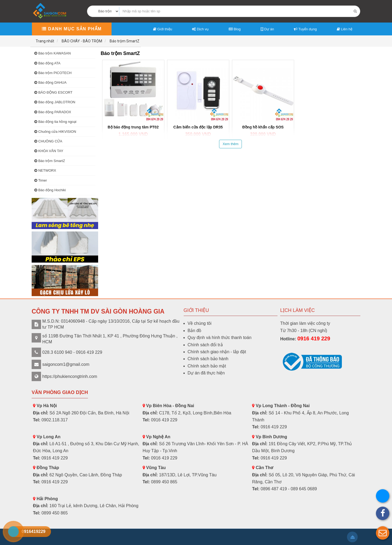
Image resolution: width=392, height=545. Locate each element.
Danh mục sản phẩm (72, 29)
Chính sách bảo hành (208, 359)
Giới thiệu (163, 29)
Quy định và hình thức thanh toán (220, 338)
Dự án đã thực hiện (206, 373)
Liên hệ (345, 29)
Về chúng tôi (200, 323)
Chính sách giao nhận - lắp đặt (217, 352)
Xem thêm (230, 144)
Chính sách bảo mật (207, 366)
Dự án (267, 29)
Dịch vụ (200, 29)
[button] (383, 533)
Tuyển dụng (305, 29)
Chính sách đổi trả (205, 345)
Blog (235, 29)
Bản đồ (195, 331)
